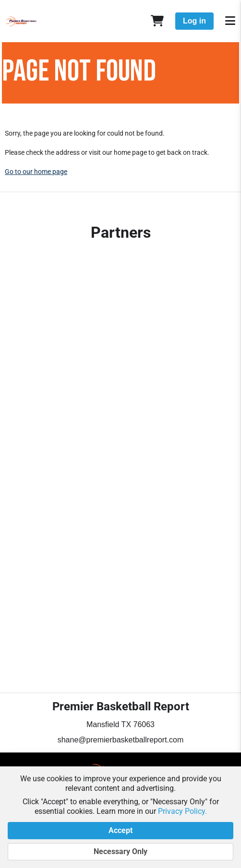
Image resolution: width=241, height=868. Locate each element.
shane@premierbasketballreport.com (121, 740)
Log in (194, 21)
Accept (120, 831)
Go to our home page (36, 172)
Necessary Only (120, 852)
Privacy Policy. (182, 811)
